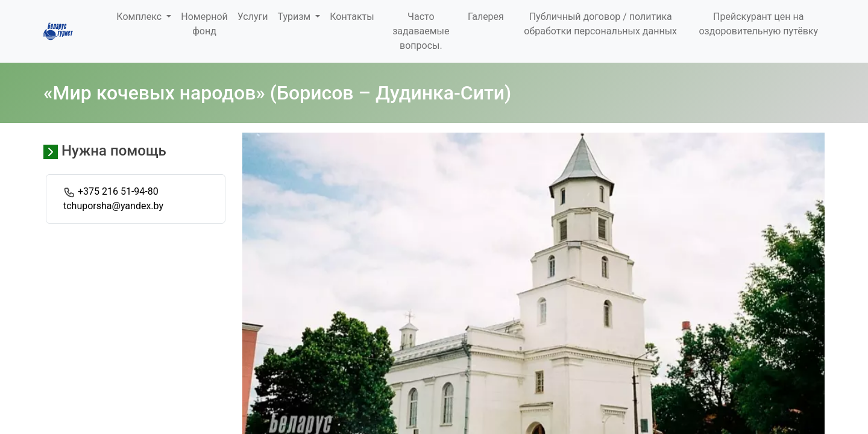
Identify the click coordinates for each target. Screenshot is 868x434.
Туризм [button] (295, 17)
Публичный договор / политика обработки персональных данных (600, 24)
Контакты (352, 17)
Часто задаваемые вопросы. (421, 31)
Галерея (486, 17)
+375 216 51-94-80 (118, 191)
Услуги (253, 17)
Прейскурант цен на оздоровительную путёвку (758, 24)
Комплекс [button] (140, 17)
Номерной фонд (204, 24)
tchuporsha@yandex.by (113, 206)
